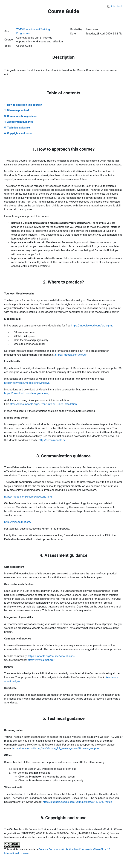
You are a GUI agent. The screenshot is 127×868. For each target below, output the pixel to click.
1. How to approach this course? (23, 105)
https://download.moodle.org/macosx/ (27, 393)
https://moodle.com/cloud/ (71, 355)
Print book (115, 6)
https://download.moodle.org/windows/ (27, 383)
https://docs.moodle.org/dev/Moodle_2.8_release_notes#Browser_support (56, 749)
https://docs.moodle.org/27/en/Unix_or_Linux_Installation (43, 404)
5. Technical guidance (17, 128)
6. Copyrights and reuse (18, 133)
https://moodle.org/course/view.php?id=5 (28, 497)
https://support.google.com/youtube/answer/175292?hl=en (77, 802)
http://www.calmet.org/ (18, 522)
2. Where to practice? (17, 110)
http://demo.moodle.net (53, 440)
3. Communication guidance (21, 116)
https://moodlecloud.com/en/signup (92, 326)
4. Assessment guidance (19, 122)
